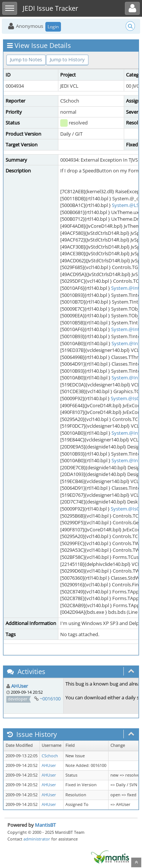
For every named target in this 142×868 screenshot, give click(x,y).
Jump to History (67, 59)
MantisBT (45, 825)
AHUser (20, 686)
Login (53, 27)
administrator (37, 839)
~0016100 (50, 699)
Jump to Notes (26, 59)
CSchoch (50, 756)
